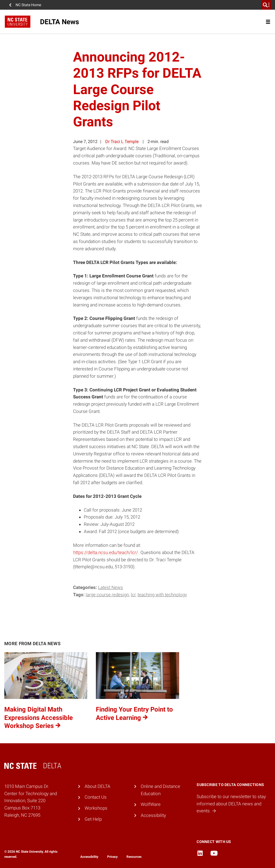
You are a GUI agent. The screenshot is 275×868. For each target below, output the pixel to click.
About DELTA (97, 786)
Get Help (93, 819)
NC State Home (28, 5)
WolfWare (151, 804)
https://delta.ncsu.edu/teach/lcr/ (106, 552)
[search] (266, 5)
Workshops (96, 808)
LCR (133, 595)
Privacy (112, 857)
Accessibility (153, 815)
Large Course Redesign (107, 595)
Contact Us (96, 797)
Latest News (111, 587)
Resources (134, 857)
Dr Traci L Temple (122, 142)
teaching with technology (162, 595)
